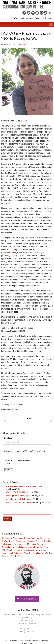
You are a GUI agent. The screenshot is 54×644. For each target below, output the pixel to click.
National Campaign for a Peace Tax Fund (30, 547)
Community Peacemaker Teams (16, 538)
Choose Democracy (17, 541)
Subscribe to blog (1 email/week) (17, 460)
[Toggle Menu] (51, 24)
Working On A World (15, 492)
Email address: (27, 441)
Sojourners (19, 553)
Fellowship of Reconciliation (14, 544)
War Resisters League (34, 553)
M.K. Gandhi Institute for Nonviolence (18, 550)
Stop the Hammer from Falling (19, 502)
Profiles (22, 44)
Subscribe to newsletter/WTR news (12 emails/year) (24, 451)
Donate (28, 419)
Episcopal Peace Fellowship (39, 541)
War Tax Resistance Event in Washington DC (26, 486)
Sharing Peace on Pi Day (17, 496)
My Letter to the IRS (15, 499)
